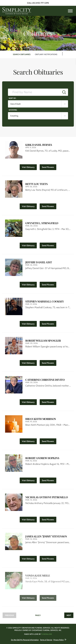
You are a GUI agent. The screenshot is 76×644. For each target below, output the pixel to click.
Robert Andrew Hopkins (42, 458)
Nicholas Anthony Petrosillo (47, 497)
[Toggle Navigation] (62, 54)
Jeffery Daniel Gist (39, 262)
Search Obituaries (22, 54)
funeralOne (47, 634)
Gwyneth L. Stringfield (42, 223)
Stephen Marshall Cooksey (45, 301)
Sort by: (12, 98)
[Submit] (64, 92)
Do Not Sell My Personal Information (25, 640)
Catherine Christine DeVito (45, 380)
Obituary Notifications (46, 54)
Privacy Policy (59, 640)
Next (69, 615)
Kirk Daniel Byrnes (39, 145)
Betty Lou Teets (36, 184)
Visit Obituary (29, 166)
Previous (9, 615)
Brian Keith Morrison (41, 419)
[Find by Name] (34, 92)
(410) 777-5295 (42, 3)
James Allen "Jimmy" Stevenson (46, 536)
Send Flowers (49, 166)
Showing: (13, 110)
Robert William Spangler (43, 341)
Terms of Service (46, 640)
